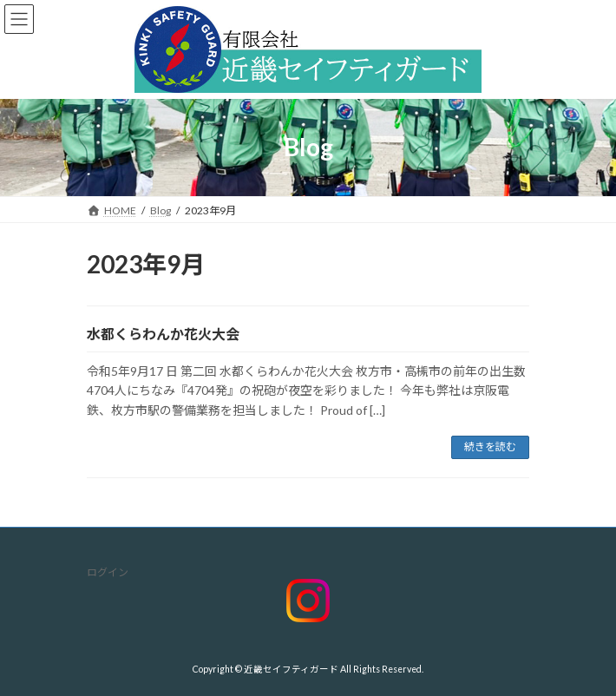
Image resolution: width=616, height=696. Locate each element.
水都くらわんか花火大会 (163, 334)
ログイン (108, 572)
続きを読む (490, 446)
